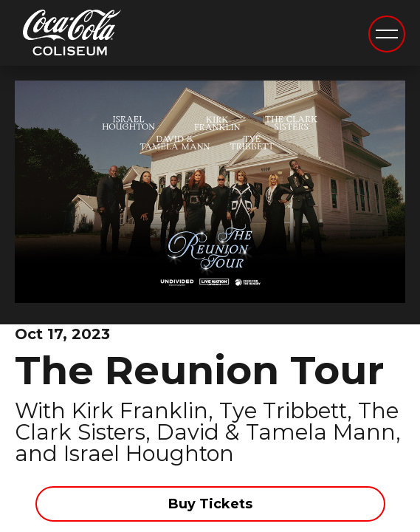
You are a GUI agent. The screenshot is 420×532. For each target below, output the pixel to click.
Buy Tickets (210, 504)
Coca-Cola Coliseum (72, 35)
